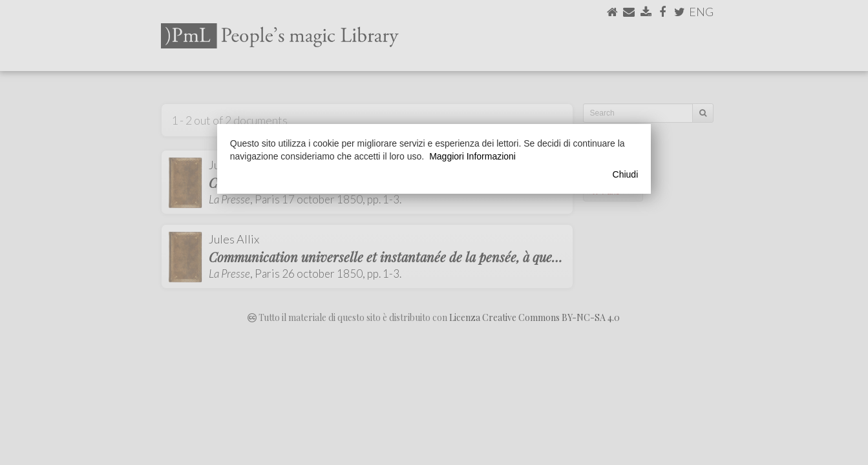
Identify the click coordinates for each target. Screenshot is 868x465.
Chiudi (626, 174)
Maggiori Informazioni (472, 156)
